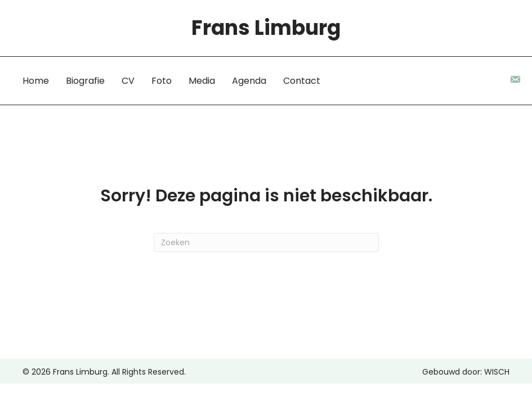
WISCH (497, 372)
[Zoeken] (266, 242)
